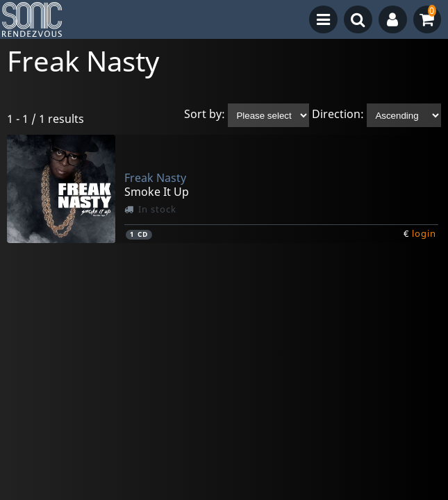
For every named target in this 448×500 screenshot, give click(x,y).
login (424, 233)
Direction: (338, 115)
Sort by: (205, 115)
